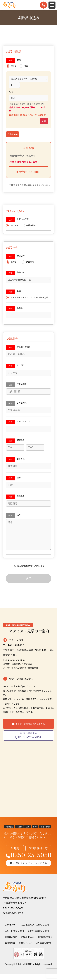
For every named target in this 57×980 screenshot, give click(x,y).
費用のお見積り (45, 943)
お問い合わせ (25, 949)
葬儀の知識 (10, 949)
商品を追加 (13, 134)
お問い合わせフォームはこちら (28, 869)
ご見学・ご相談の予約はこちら (30, 730)
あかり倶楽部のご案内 (38, 937)
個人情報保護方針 (25, 572)
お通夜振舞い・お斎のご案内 (35, 931)
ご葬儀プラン (11, 931)
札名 (11, 91)
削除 (44, 121)
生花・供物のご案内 (14, 937)
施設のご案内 (11, 943)
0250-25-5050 (28, 861)
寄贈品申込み (28, 943)
